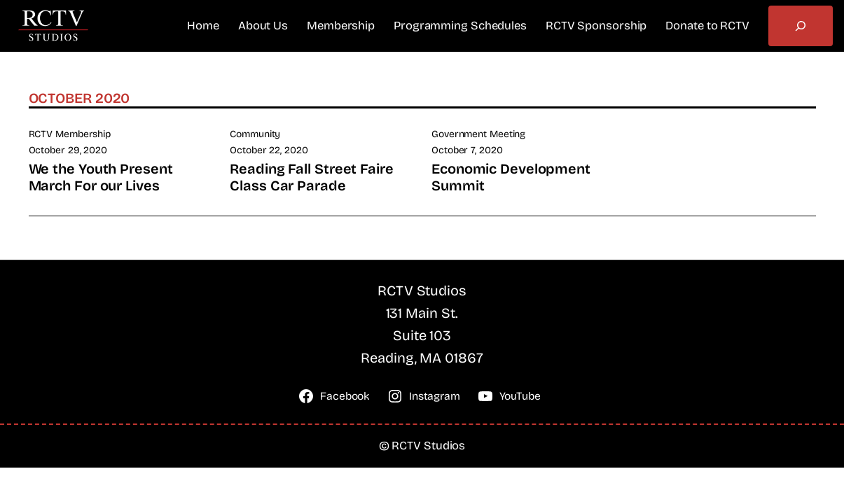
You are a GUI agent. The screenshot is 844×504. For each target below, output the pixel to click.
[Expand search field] (801, 26)
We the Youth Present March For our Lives (101, 177)
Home (203, 26)
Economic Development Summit (511, 177)
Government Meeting (478, 134)
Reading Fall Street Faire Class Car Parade (312, 177)
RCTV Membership (70, 134)
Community (255, 134)
